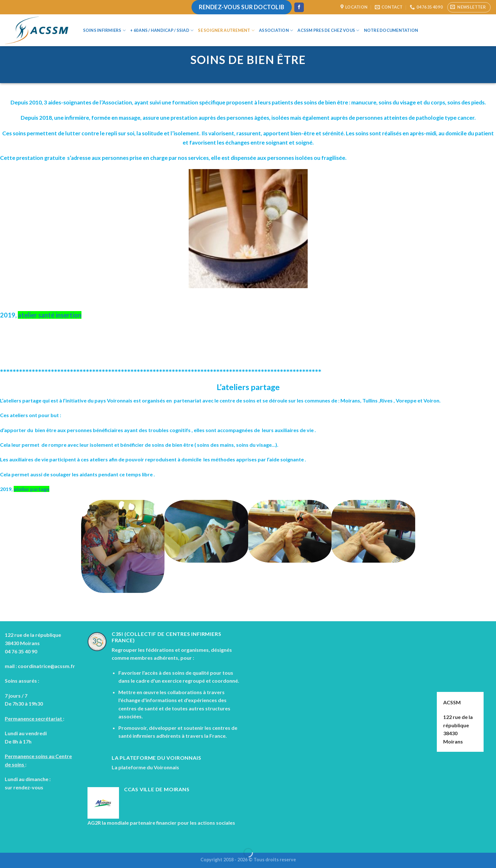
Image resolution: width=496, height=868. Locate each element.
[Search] (433, 30)
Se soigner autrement (226, 30)
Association (276, 30)
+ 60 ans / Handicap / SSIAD (162, 30)
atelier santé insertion (50, 315)
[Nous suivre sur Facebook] (299, 7)
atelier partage (31, 489)
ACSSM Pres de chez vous (328, 30)
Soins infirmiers (105, 30)
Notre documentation (391, 30)
